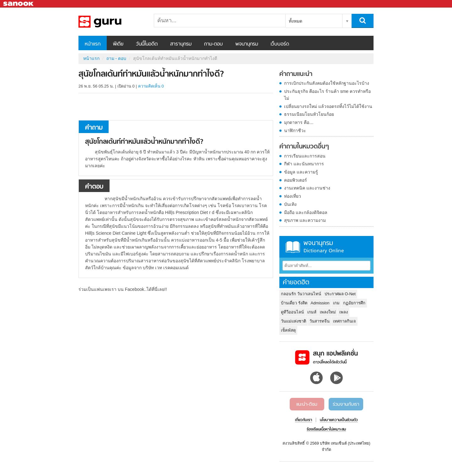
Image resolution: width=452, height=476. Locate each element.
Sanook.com (19, 4)
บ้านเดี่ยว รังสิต (294, 303)
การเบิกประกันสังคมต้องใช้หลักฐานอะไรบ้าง (327, 83)
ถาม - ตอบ (116, 58)
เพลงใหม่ (328, 312)
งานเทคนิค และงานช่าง (307, 188)
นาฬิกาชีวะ (295, 131)
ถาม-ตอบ (213, 44)
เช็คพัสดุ (288, 330)
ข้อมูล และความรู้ (301, 172)
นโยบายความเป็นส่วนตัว (339, 420)
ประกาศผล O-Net (340, 294)
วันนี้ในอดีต (147, 44)
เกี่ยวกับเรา (304, 420)
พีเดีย (118, 44)
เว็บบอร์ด (280, 44)
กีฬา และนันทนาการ (304, 164)
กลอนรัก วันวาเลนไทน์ (301, 294)
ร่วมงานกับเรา (346, 404)
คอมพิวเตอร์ (296, 180)
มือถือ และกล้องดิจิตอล (306, 212)
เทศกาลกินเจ (344, 321)
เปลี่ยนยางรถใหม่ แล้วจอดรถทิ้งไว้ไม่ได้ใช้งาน (328, 106)
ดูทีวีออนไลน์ (292, 312)
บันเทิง (290, 204)
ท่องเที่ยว (293, 196)
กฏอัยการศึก (354, 303)
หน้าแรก (93, 44)
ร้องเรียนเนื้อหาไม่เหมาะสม (326, 430)
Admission (320, 303)
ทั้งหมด (296, 21)
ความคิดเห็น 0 (151, 86)
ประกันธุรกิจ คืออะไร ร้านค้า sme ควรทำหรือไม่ (327, 95)
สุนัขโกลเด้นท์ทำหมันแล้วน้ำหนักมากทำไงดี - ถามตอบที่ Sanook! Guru (111, 22)
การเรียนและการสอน (305, 156)
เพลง (344, 312)
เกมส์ (312, 312)
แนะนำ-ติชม (307, 404)
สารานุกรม (181, 44)
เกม (336, 303)
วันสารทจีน (320, 321)
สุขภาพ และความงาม (305, 220)
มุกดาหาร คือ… (299, 122)
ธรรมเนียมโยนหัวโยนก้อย (309, 114)
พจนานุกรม (247, 44)
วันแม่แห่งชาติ (293, 321)
